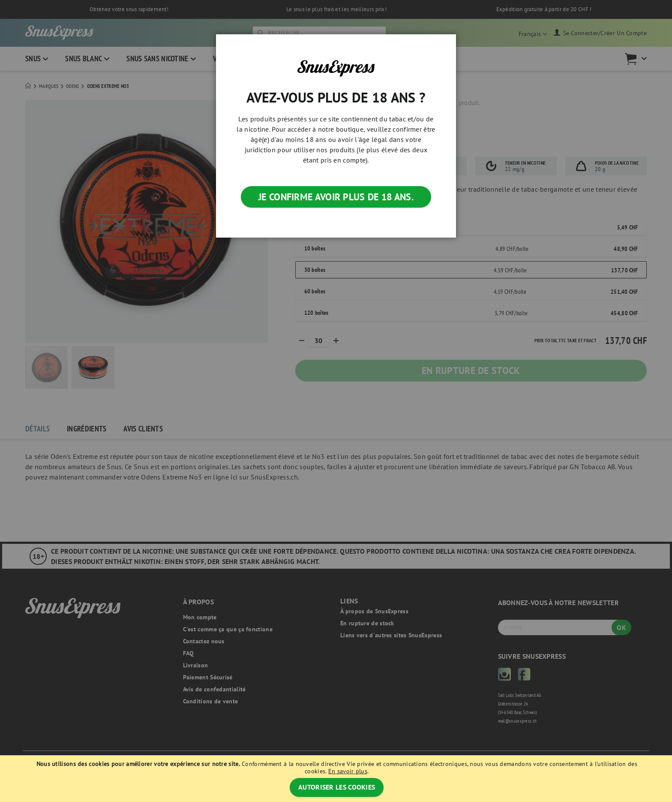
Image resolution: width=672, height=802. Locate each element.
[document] (337, 779)
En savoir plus (348, 771)
